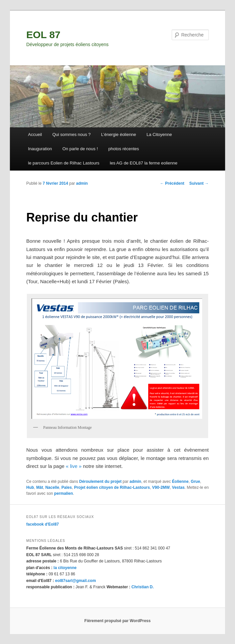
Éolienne (180, 482)
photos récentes (124, 149)
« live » (74, 466)
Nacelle (52, 487)
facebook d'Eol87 (42, 524)
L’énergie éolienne (119, 134)
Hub (30, 487)
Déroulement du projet (100, 482)
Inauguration (40, 149)
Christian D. (143, 587)
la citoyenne (65, 568)
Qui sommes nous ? (72, 134)
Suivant (199, 183)
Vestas (178, 487)
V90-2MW (161, 487)
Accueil (35, 134)
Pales (66, 487)
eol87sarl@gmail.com (75, 581)
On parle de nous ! (80, 149)
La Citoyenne (159, 134)
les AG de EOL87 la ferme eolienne (144, 163)
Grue (196, 482)
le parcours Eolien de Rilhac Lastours (64, 163)
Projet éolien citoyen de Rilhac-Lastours (112, 487)
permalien (63, 493)
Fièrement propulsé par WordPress (118, 621)
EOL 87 (43, 35)
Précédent (172, 183)
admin (82, 183)
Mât (40, 487)
